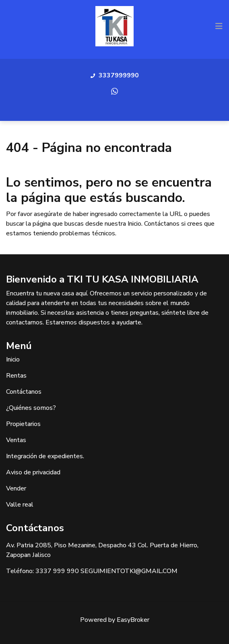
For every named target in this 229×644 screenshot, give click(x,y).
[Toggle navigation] (219, 26)
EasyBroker (133, 620)
